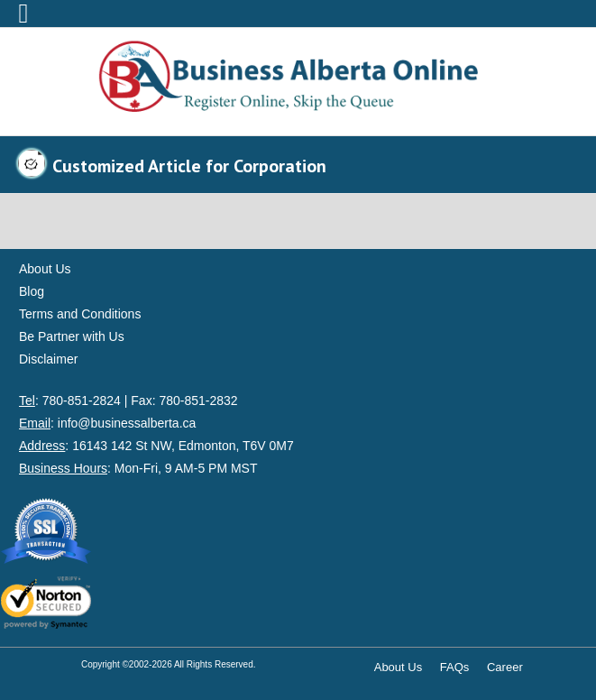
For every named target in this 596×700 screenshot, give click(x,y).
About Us (45, 269)
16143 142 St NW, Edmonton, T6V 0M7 (183, 446)
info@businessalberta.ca (127, 423)
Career (505, 667)
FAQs (455, 667)
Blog (32, 291)
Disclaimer (48, 359)
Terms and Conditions (80, 314)
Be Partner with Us (72, 336)
